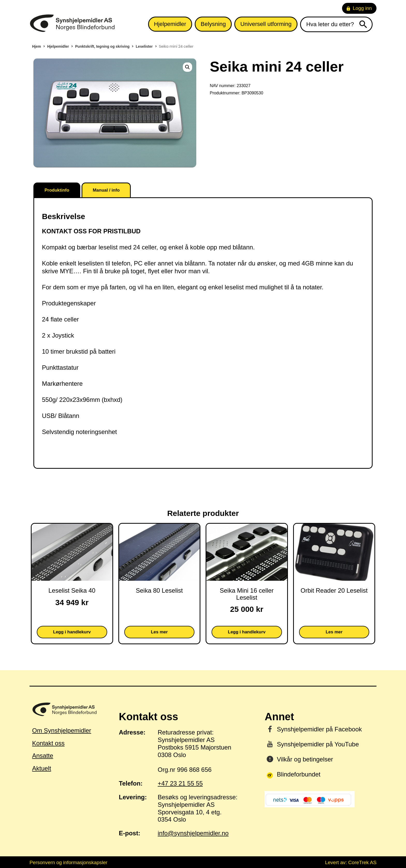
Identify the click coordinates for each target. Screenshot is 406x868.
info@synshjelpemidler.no (193, 833)
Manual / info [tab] (106, 190)
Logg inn (359, 8)
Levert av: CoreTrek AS (351, 862)
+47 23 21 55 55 (180, 783)
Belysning (213, 24)
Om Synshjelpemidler (62, 730)
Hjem (37, 46)
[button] (187, 67)
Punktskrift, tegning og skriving (102, 46)
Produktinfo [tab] (57, 190)
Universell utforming (266, 24)
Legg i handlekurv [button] (72, 632)
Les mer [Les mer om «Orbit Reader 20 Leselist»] (334, 632)
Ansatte (43, 756)
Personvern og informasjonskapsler (68, 862)
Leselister (144, 46)
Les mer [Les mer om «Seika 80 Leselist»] (159, 632)
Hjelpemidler (170, 24)
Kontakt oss (48, 743)
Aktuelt (42, 768)
